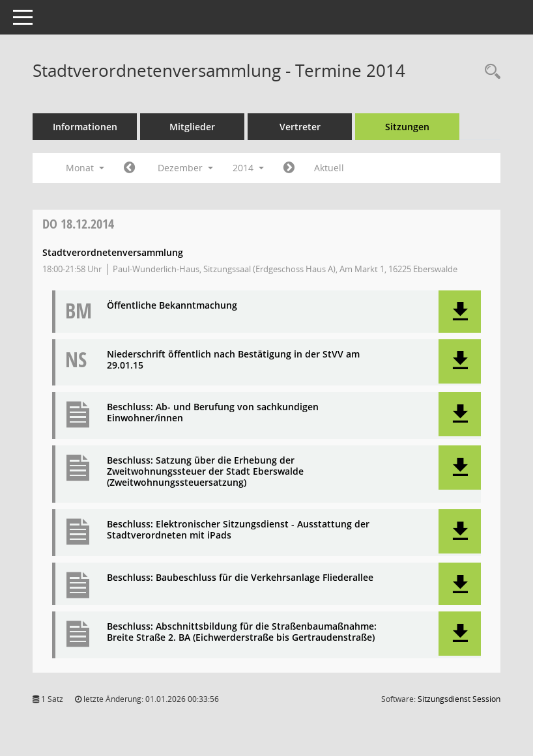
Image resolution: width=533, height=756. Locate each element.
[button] (460, 312)
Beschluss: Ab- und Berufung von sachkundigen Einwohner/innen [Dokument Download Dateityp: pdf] (213, 413)
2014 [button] (248, 168)
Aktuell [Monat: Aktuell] (329, 168)
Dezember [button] (185, 168)
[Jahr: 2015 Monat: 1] (289, 168)
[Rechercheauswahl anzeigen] (489, 72)
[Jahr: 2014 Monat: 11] (129, 168)
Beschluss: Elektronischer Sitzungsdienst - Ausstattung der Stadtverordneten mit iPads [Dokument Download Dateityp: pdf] (238, 530)
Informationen (85, 127)
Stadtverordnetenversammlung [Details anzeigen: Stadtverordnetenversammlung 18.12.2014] (113, 252)
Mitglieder (192, 127)
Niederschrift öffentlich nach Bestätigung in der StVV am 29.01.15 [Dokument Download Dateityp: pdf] (233, 360)
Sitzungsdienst (459, 699)
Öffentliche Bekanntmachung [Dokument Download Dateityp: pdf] (172, 306)
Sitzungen (407, 127)
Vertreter (300, 127)
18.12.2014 (78, 224)
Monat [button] (85, 168)
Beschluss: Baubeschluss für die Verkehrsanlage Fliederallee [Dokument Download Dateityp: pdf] (240, 578)
